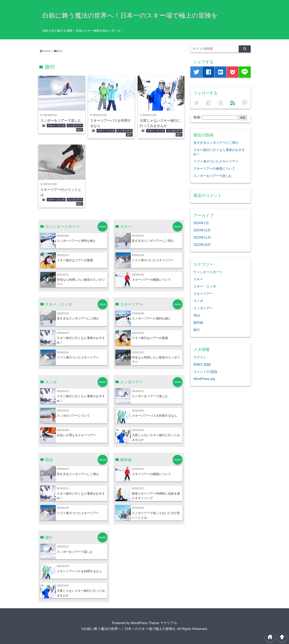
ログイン (200, 357)
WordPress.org (204, 379)
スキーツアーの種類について (151, 280)
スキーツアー (203, 294)
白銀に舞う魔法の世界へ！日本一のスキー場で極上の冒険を (130, 15)
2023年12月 (202, 230)
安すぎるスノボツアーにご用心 (153, 241)
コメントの (205, 371)
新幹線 (198, 323)
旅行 (80, 130)
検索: (197, 117)
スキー (198, 279)
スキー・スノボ (56, 126)
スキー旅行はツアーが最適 (75, 260)
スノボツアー (75, 126)
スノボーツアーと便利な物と (76, 241)
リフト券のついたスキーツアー (153, 260)
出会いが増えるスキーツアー (76, 435)
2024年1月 (201, 223)
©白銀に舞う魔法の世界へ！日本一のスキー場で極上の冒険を (129, 629)
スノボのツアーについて (73, 416)
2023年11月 (202, 237)
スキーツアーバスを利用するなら (154, 416)
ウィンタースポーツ (208, 272)
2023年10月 (202, 245)
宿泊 (197, 315)
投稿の (202, 364)
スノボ (198, 301)
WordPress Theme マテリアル (154, 623)
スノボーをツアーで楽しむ (61, 121)
